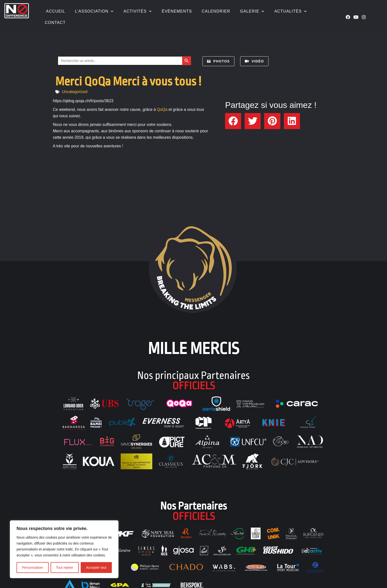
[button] (233, 121)
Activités (138, 11)
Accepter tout (96, 568)
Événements (177, 11)
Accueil (55, 11)
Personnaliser (33, 568)
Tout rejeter (65, 568)
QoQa (162, 109)
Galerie (252, 11)
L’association (94, 11)
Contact (55, 23)
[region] (64, 549)
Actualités (291, 11)
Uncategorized (75, 92)
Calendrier (216, 11)
